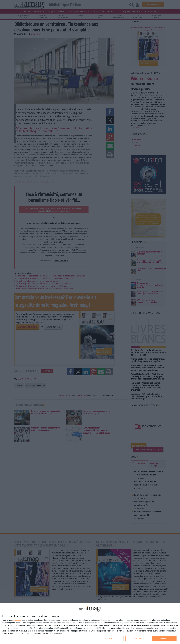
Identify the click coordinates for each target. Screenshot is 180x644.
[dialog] (90, 624)
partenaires (17, 620)
